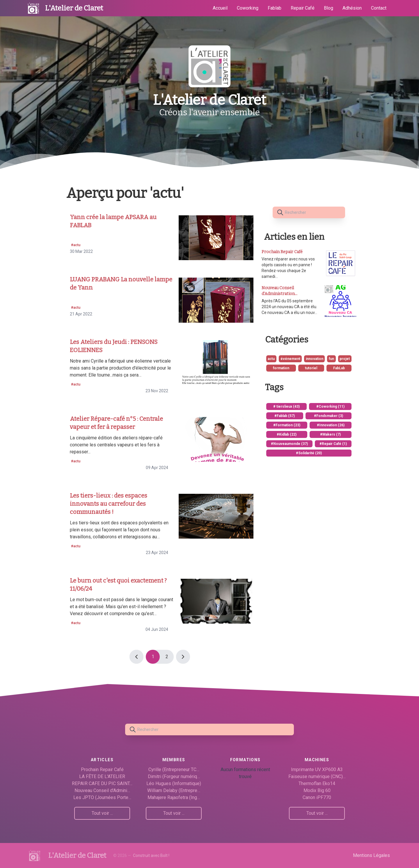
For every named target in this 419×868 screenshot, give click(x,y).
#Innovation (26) (331, 425)
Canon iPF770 (317, 797)
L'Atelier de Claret (74, 8)
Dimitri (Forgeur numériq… (174, 776)
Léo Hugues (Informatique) (174, 783)
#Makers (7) (330, 434)
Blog (329, 8)
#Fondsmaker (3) (329, 416)
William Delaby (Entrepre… (174, 790)
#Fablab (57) (285, 416)
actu (271, 359)
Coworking (248, 8)
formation (281, 368)
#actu (76, 245)
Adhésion (352, 8)
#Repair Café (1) (333, 444)
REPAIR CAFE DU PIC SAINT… (102, 783)
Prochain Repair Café (102, 770)
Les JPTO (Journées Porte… (102, 797)
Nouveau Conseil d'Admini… (102, 790)
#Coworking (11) (330, 407)
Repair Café (303, 8)
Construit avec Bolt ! (151, 855)
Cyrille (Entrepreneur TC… (174, 770)
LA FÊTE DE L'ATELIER (102, 776)
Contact (379, 8)
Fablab (275, 8)
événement (290, 359)
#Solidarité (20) (309, 453)
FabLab (339, 368)
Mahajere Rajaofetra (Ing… (174, 797)
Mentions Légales (371, 855)
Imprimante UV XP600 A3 (317, 770)
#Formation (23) (287, 425)
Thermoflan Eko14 (317, 783)
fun (331, 359)
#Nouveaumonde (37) (289, 444)
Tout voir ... (102, 813)
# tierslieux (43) (286, 407)
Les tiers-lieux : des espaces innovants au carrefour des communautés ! (109, 504)
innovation (315, 359)
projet (345, 359)
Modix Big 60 (317, 790)
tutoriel (311, 368)
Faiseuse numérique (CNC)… (317, 776)
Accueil (220, 8)
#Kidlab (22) (287, 434)
